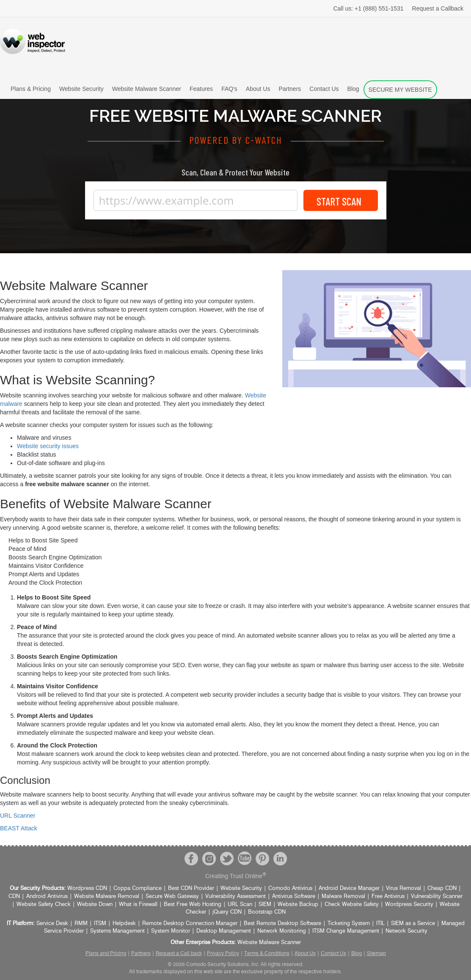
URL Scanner (18, 816)
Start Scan (341, 201)
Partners (290, 89)
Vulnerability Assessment (235, 897)
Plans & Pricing (31, 89)
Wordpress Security (409, 905)
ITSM (100, 924)
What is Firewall (138, 905)
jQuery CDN (227, 912)
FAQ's (229, 89)
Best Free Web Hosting (193, 905)
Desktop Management (224, 931)
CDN (14, 897)
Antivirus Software (294, 897)
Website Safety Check (44, 905)
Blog (353, 89)
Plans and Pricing (106, 953)
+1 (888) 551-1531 (368, 8)
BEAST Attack (19, 828)
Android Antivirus (47, 897)
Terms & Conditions (267, 953)
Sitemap (376, 953)
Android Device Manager (349, 888)
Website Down (95, 905)
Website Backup (298, 905)
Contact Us (324, 89)
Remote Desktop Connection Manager (190, 924)
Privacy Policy (223, 953)
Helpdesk (124, 924)
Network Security (406, 931)
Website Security (81, 89)
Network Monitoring (282, 931)
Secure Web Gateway (172, 897)
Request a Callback (438, 8)
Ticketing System (349, 924)
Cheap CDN (442, 888)
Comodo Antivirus (290, 888)
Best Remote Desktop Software (282, 924)
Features (201, 89)
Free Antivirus (388, 897)
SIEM (265, 905)
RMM (81, 924)
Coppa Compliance (138, 888)
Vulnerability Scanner (437, 897)
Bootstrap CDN (267, 912)
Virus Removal (404, 888)
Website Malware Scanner (147, 89)
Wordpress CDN (87, 888)
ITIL (380, 924)
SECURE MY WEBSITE (400, 90)
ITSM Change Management (346, 931)
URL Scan (240, 905)
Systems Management (117, 931)
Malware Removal (343, 897)
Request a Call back (179, 953)
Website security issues (48, 446)
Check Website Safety (352, 905)
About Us (258, 89)
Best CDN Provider (191, 888)
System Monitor (171, 931)
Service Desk (52, 924)
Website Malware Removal (107, 897)
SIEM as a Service (413, 924)
